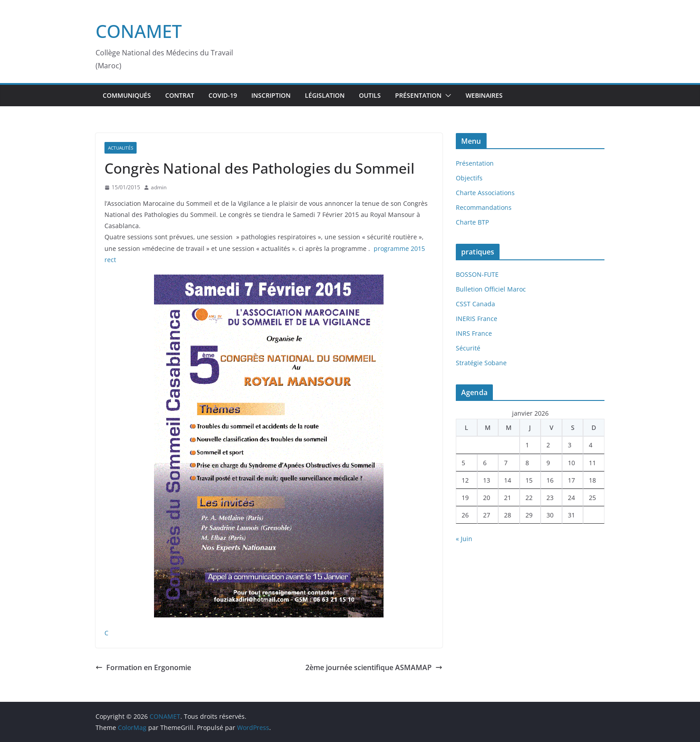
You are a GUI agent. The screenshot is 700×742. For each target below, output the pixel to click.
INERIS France (477, 319)
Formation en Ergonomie (143, 667)
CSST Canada (475, 304)
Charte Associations (485, 193)
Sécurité (468, 348)
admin (159, 187)
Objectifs (469, 178)
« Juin (464, 539)
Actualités (121, 148)
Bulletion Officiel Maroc (491, 289)
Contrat (180, 95)
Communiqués (127, 95)
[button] (446, 96)
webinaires (484, 95)
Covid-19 (223, 95)
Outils (370, 95)
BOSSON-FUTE (477, 274)
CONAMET (139, 31)
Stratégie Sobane (481, 363)
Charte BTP (472, 222)
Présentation (418, 95)
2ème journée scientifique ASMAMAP (374, 667)
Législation (325, 95)
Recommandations (484, 207)
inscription (271, 95)
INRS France (474, 333)
